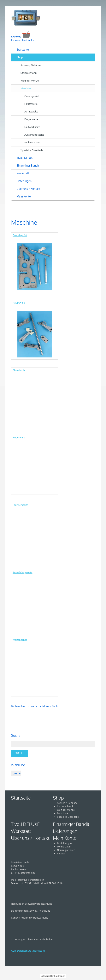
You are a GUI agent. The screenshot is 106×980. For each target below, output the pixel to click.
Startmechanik (29, 73)
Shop (20, 57)
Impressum (38, 951)
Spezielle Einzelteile (32, 150)
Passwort (62, 854)
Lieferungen (24, 181)
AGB (13, 951)
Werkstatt (23, 173)
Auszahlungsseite (34, 135)
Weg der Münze (30, 81)
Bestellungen (64, 843)
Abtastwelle (31, 111)
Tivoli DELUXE (25, 158)
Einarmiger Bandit (28, 165)
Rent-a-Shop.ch (58, 976)
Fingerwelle (31, 119)
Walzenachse (32, 142)
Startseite (23, 50)
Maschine (26, 88)
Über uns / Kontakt (28, 189)
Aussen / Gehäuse (31, 65)
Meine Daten (64, 847)
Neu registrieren (66, 850)
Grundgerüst (32, 96)
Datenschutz (24, 951)
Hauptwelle (31, 104)
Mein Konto (24, 196)
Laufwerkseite (32, 127)
